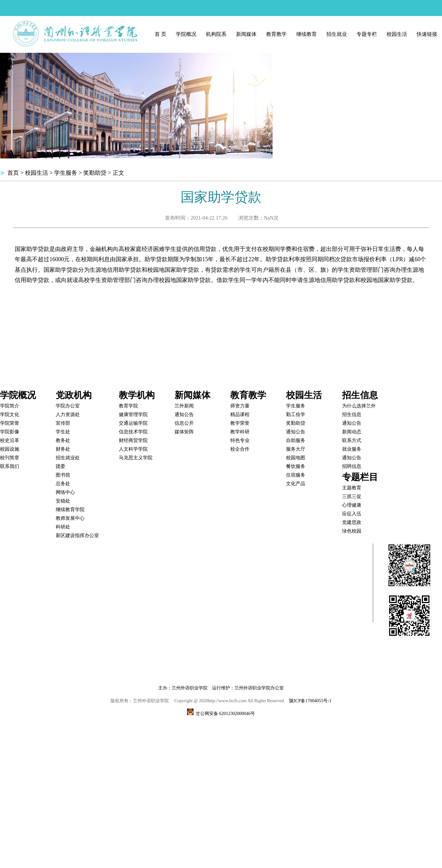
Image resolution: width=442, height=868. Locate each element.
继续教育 (307, 34)
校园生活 (397, 34)
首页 (13, 173)
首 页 (160, 34)
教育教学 (276, 34)
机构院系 (216, 34)
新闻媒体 (246, 34)
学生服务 (66, 173)
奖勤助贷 (95, 173)
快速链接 (427, 34)
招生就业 (337, 34)
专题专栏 (367, 34)
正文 (119, 173)
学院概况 (186, 34)
